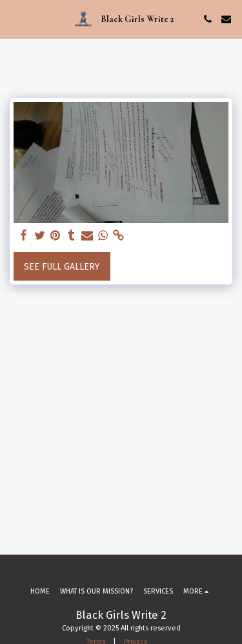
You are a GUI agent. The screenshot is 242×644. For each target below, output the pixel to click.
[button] (14, 19)
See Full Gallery (62, 267)
